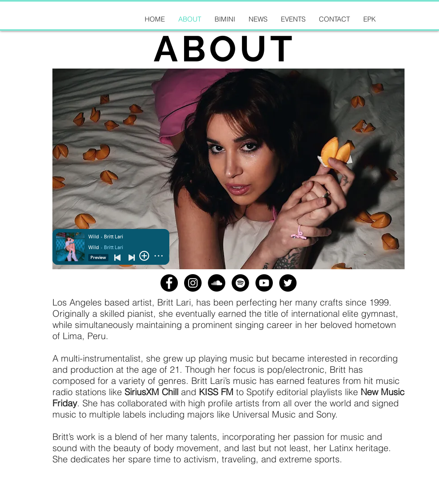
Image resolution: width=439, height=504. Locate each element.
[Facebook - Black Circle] (169, 283)
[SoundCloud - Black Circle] (217, 283)
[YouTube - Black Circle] (264, 283)
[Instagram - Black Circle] (193, 283)
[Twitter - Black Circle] (288, 283)
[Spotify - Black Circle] (240, 283)
